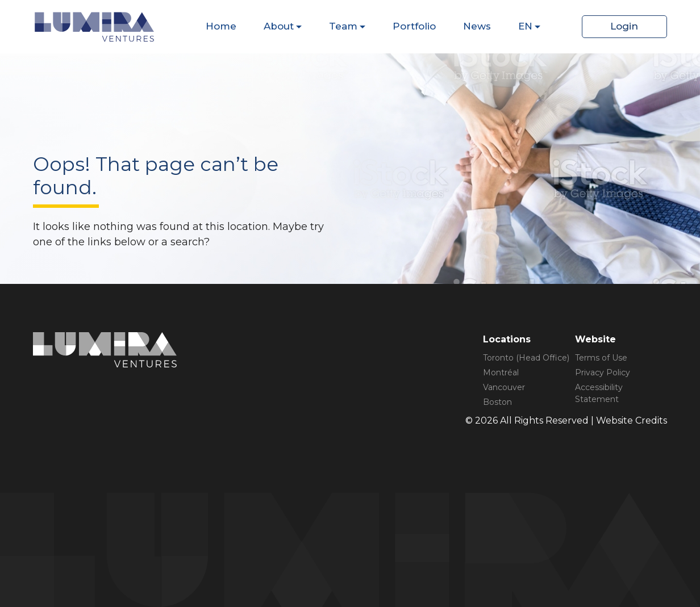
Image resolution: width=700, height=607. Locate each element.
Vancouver (504, 387)
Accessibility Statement (599, 393)
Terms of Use (601, 358)
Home (221, 26)
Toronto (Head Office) (526, 358)
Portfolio (414, 26)
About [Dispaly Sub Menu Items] (279, 26)
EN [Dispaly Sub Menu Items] (525, 26)
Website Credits (632, 420)
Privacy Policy (603, 372)
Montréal (501, 372)
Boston (497, 402)
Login (624, 26)
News (477, 26)
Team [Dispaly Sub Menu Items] (343, 26)
